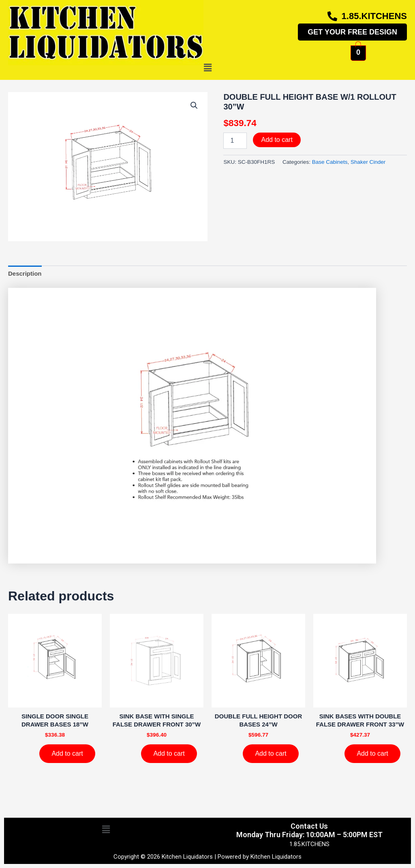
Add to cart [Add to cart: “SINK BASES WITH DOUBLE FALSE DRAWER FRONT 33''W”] (372, 753)
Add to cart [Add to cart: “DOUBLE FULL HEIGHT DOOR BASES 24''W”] (271, 753)
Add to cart (277, 140)
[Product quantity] (235, 141)
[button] (207, 68)
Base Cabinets (330, 162)
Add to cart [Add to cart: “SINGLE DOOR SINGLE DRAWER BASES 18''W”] (67, 753)
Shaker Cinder (368, 162)
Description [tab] (25, 273)
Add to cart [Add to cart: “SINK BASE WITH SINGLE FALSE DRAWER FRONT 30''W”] (169, 753)
